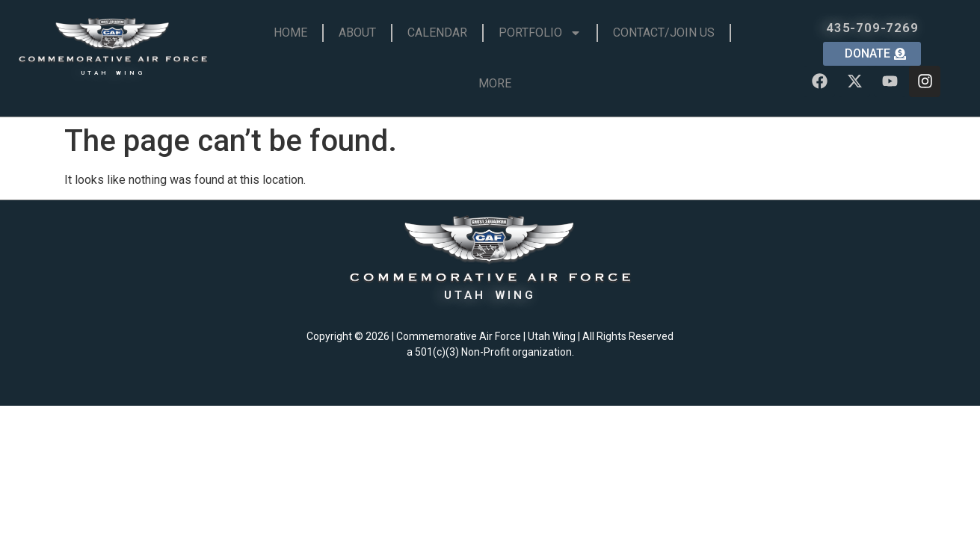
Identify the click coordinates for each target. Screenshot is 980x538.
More (495, 83)
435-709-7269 (872, 28)
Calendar (437, 33)
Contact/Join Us (664, 33)
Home (290, 33)
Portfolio (540, 33)
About (357, 33)
